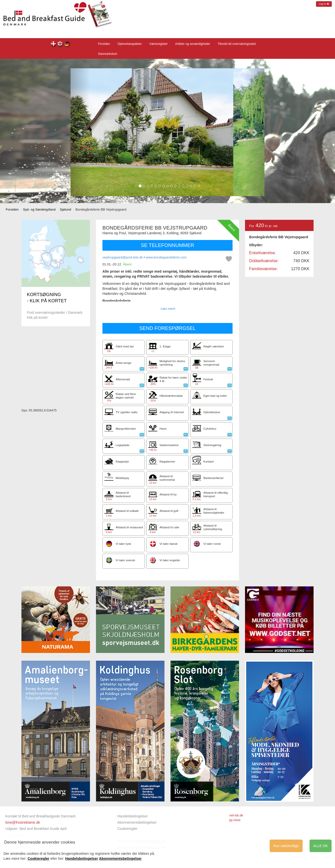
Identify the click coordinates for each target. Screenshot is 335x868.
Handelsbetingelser (133, 816)
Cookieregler (127, 829)
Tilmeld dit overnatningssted (237, 44)
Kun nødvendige (286, 846)
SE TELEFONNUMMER (167, 245)
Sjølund (65, 209)
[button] (80, 132)
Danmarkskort (108, 54)
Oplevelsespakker (129, 44)
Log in (324, 4)
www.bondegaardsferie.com (166, 257)
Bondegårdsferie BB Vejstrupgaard (54, 44)
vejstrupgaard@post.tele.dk (123, 257)
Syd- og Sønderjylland (39, 209)
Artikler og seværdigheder (193, 44)
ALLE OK (321, 846)
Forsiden (104, 44)
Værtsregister (159, 44)
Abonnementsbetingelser (137, 822)
